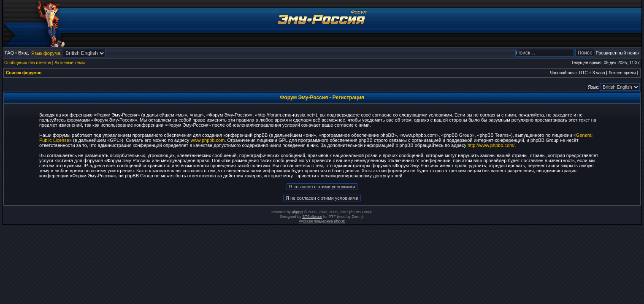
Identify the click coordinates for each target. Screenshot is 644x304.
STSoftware (312, 217)
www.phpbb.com (208, 140)
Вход (23, 53)
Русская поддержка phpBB (322, 221)
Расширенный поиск (617, 53)
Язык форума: (46, 53)
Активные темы (70, 63)
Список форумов (24, 73)
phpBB (297, 212)
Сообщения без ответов (28, 63)
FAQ (9, 53)
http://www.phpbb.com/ (491, 145)
